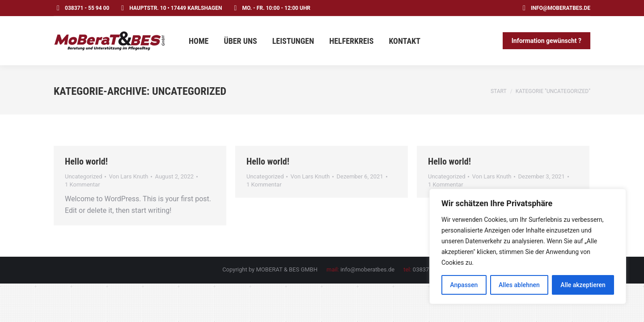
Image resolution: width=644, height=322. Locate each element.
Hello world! (86, 161)
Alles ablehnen (519, 285)
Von (128, 176)
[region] (528, 246)
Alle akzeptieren (583, 285)
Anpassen (464, 285)
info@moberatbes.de (555, 8)
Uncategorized (83, 176)
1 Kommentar (83, 184)
